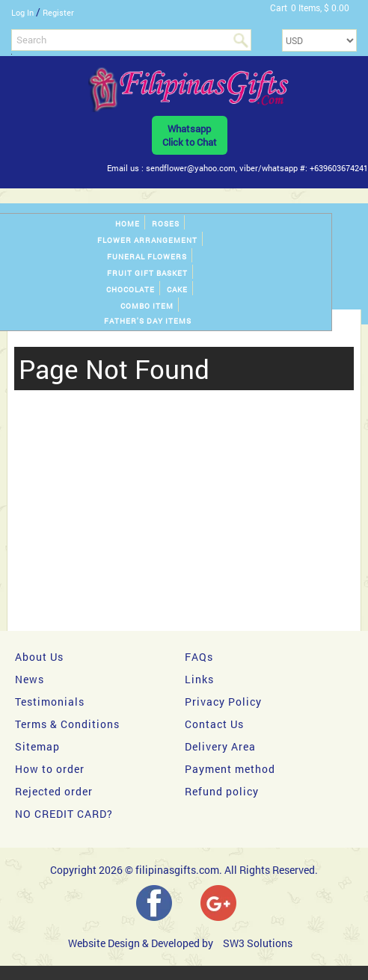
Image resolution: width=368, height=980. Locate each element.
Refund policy (222, 791)
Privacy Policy (223, 702)
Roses (166, 224)
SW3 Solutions (258, 943)
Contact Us (214, 724)
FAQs (199, 657)
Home (128, 224)
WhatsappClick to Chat (190, 135)
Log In (22, 12)
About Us (39, 657)
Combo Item (147, 306)
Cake (177, 290)
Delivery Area (220, 746)
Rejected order (54, 791)
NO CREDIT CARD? (64, 814)
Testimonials (50, 702)
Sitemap (37, 746)
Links (199, 679)
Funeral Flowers (147, 257)
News (30, 679)
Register (58, 12)
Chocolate (131, 290)
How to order (50, 769)
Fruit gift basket (147, 273)
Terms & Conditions (67, 724)
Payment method (230, 769)
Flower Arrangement (147, 240)
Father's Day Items (148, 321)
